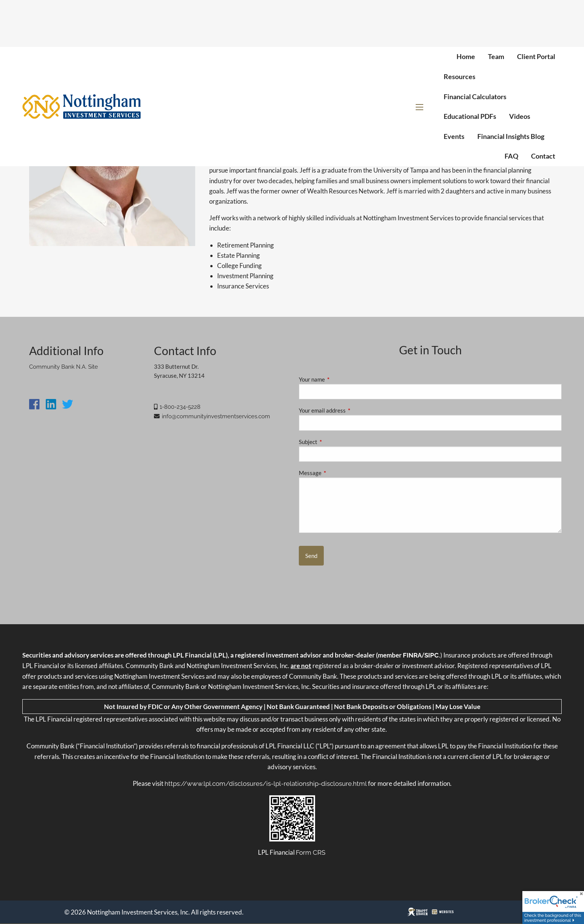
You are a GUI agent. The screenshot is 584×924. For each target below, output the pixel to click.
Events (454, 136)
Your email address (349, 410)
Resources (460, 76)
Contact (543, 156)
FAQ (511, 156)
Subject (334, 442)
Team (496, 56)
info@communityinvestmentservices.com (216, 416)
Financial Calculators (475, 97)
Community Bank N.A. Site (64, 367)
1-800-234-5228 (180, 407)
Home (466, 56)
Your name (338, 379)
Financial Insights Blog (511, 136)
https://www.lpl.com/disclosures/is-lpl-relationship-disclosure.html (266, 784)
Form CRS (311, 852)
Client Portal (536, 56)
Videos (520, 116)
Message (336, 473)
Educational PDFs (470, 116)
